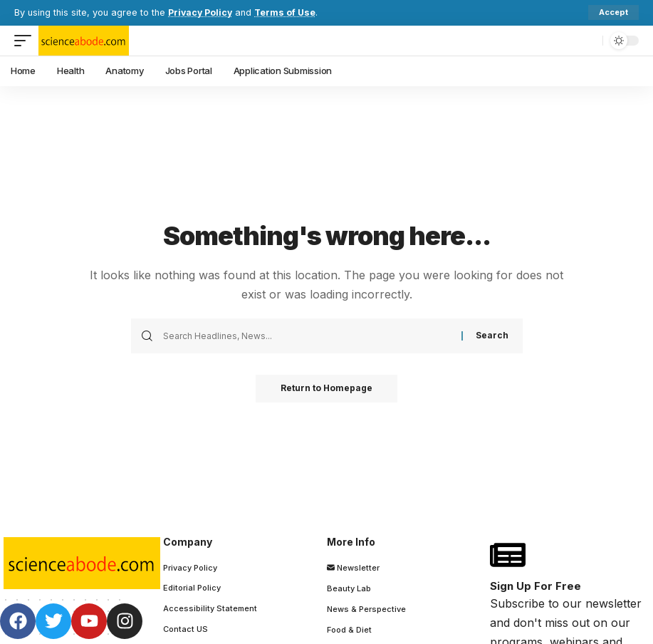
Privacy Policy (201, 12)
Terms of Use (288, 12)
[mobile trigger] (26, 41)
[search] (588, 41)
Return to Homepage (326, 389)
